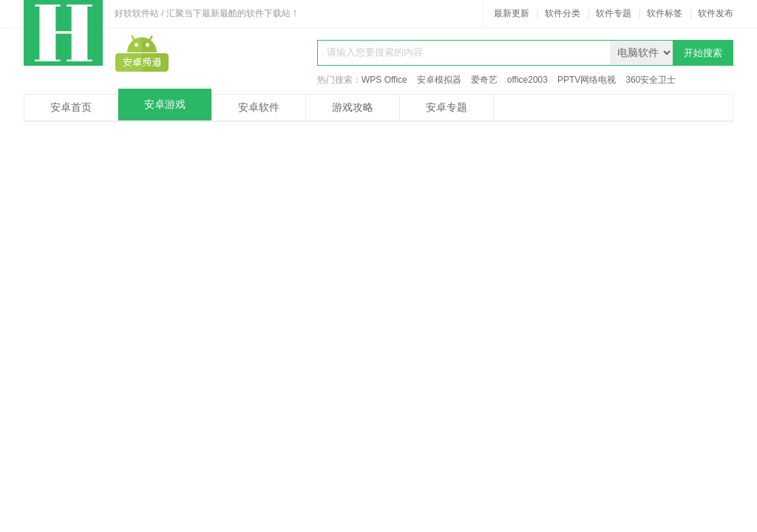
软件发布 (716, 13)
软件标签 (665, 13)
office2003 (527, 80)
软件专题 (614, 13)
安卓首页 (71, 107)
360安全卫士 (651, 80)
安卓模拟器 (439, 80)
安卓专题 (447, 107)
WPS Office (384, 80)
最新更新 (512, 13)
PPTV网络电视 (587, 80)
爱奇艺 (484, 80)
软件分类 (563, 13)
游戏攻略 (353, 107)
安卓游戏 (165, 104)
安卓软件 (259, 107)
